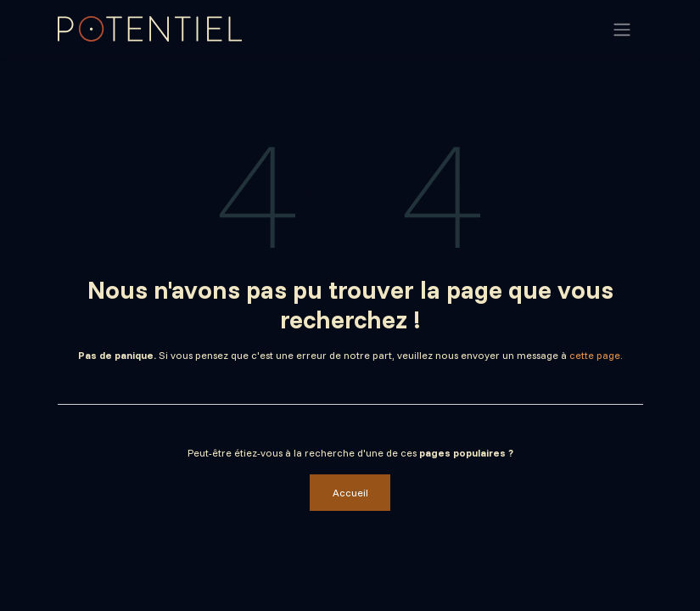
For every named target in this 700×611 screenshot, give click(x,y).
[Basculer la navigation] (622, 29)
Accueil (350, 493)
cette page (595, 355)
